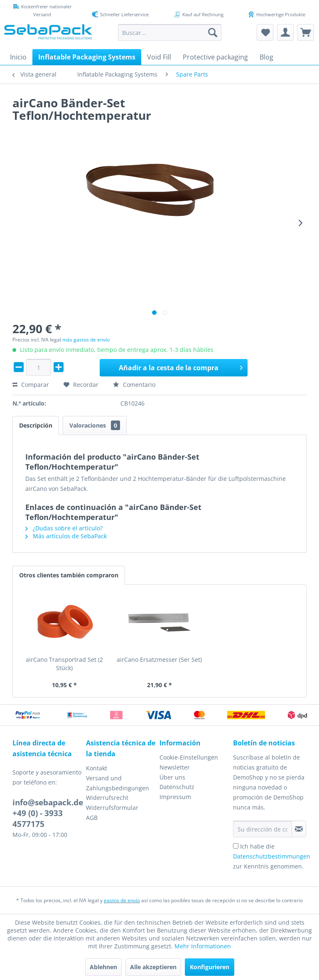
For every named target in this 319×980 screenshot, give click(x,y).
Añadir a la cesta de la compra (181, 367)
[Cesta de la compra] (306, 32)
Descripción (36, 425)
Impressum (175, 797)
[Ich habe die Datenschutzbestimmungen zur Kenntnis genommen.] (236, 846)
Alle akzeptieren (153, 967)
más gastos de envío (86, 340)
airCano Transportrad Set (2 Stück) (64, 664)
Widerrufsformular (112, 808)
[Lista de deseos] (265, 32)
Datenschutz (177, 787)
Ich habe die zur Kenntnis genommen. (272, 856)
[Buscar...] (170, 32)
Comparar (31, 385)
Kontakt (97, 768)
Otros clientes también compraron (69, 575)
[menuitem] (170, 32)
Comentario (134, 385)
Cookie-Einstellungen (189, 757)
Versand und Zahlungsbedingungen (118, 783)
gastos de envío (122, 900)
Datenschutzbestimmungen (272, 856)
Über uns (172, 777)
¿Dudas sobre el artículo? (64, 528)
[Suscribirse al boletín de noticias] (299, 829)
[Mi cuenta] (285, 32)
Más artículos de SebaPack (66, 536)
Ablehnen (103, 967)
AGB (92, 818)
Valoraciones (95, 425)
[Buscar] (213, 32)
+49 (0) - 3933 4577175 (38, 819)
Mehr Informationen (203, 946)
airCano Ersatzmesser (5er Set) (159, 660)
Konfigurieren (210, 967)
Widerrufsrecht (107, 798)
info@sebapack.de (48, 802)
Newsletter (175, 767)
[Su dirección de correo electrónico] (263, 829)
